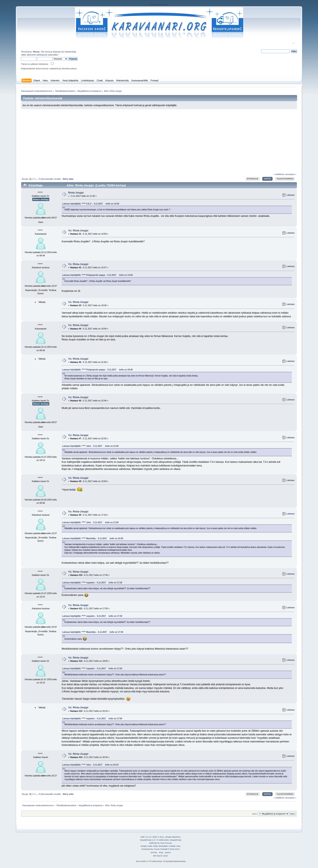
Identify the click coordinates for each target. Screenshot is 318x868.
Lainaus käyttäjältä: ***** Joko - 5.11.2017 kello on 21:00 (90, 446)
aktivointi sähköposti (37, 55)
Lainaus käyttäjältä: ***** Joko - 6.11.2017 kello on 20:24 (90, 765)
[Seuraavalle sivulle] (51, 179)
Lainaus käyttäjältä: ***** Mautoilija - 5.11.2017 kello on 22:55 (93, 538)
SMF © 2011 (158, 837)
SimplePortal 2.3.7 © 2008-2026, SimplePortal (160, 840)
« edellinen (279, 174)
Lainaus (291, 195)
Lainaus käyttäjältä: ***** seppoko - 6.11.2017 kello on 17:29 (92, 583)
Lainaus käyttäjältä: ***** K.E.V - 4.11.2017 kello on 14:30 (91, 204)
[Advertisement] (159, 140)
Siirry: (255, 814)
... (37, 179)
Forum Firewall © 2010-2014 (167, 849)
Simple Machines (173, 837)
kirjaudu (57, 52)
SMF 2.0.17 (146, 837)
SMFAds (153, 843)
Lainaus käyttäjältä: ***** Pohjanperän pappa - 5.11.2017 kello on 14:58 (97, 275)
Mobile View (175, 846)
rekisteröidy (70, 52)
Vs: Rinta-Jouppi (78, 231)
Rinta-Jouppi (76, 193)
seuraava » (291, 174)
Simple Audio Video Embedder (154, 846)
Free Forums (166, 843)
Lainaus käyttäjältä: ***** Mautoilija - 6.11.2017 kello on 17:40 (93, 632)
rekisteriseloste (159, 5)
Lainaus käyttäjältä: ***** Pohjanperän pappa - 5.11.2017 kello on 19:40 (97, 370)
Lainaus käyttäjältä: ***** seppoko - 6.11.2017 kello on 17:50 (92, 669)
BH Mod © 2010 (161, 856)
